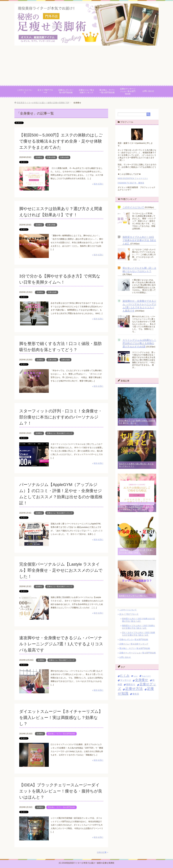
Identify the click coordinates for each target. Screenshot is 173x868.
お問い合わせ (148, 91)
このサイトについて (25, 91)
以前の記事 (102, 852)
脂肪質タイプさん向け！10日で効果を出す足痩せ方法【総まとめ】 (139, 240)
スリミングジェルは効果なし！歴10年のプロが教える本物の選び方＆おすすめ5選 (139, 343)
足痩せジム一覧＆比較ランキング (86, 91)
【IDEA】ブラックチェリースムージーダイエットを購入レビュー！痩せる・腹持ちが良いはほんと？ (61, 791)
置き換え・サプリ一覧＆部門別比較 (107, 91)
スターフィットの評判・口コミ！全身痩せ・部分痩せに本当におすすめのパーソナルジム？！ (61, 417)
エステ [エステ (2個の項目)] (136, 676)
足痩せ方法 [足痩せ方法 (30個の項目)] (134, 689)
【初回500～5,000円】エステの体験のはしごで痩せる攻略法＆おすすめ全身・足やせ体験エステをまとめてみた (61, 141)
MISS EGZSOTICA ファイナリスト (133, 178)
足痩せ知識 (64, 157)
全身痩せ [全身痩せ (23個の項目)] (142, 680)
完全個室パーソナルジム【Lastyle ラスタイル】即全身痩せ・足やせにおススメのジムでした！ (61, 570)
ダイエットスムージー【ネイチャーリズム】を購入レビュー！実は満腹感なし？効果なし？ (61, 718)
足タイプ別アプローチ (45, 91)
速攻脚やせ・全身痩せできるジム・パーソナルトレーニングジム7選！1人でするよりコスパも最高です (61, 644)
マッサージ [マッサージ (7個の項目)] (126, 680)
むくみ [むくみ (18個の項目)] (125, 676)
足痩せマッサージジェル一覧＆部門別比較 (128, 91)
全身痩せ (39, 157)
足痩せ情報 (51, 157)
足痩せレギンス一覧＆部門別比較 (66, 91)
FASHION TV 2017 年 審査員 (131, 183)
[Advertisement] (86, 67)
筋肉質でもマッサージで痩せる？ (133, 596)
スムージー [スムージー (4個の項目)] (146, 676)
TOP (43, 103)
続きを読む (99, 184)
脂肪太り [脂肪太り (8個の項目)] (131, 684)
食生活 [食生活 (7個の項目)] (136, 694)
